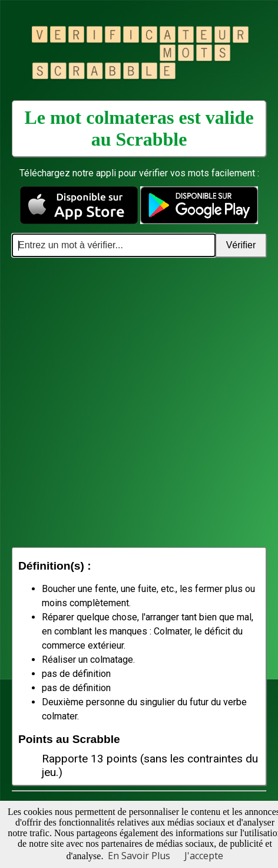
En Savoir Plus (139, 856)
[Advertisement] (139, 402)
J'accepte (204, 856)
